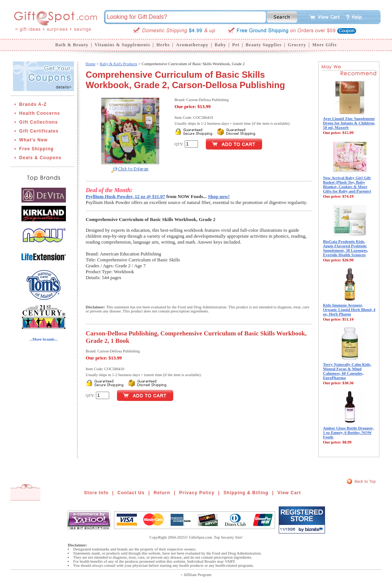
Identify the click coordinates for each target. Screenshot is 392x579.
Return (162, 493)
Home (91, 64)
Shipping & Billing (246, 493)
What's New (33, 140)
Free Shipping (36, 149)
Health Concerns (40, 113)
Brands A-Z (33, 104)
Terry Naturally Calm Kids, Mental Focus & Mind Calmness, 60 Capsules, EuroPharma (347, 371)
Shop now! (219, 196)
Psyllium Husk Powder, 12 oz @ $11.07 (126, 196)
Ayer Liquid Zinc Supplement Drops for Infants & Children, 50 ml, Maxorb (349, 123)
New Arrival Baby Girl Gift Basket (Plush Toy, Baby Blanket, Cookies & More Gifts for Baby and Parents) (347, 184)
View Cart (289, 493)
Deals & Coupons (40, 158)
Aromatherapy (192, 45)
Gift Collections (39, 122)
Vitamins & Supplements (123, 45)
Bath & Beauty (72, 45)
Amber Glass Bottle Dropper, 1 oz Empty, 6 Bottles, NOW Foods (349, 432)
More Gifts (325, 45)
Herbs (163, 45)
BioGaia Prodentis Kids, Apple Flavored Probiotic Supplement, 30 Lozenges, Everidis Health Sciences (346, 248)
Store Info (96, 493)
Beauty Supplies (264, 45)
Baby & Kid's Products (119, 64)
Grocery (297, 45)
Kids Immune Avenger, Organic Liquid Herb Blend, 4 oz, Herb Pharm (349, 309)
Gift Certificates (39, 131)
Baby (220, 45)
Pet (236, 45)
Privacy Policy (197, 493)
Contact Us (131, 493)
